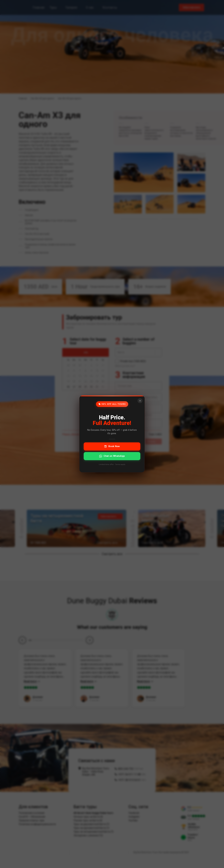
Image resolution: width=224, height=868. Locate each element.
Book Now (112, 446)
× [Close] (140, 401)
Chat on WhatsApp (112, 456)
